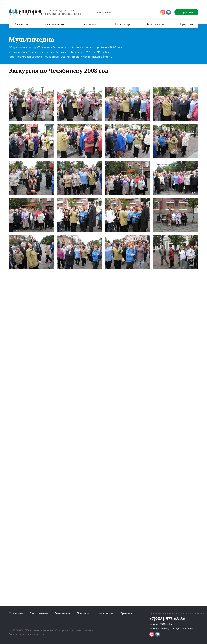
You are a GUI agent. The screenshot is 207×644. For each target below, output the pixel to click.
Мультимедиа (155, 24)
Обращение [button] (187, 12)
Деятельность (89, 24)
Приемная (187, 24)
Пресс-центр (122, 24)
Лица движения (55, 24)
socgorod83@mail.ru (161, 624)
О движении (21, 24)
